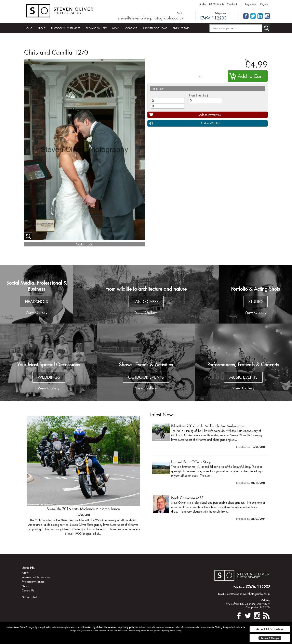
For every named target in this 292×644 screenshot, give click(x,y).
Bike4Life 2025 (181, 28)
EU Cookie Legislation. (92, 627)
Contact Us (28, 590)
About (42, 28)
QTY (201, 76)
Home (28, 28)
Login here (251, 4)
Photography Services (66, 28)
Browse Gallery (96, 28)
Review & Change (270, 638)
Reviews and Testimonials (36, 577)
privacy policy (128, 627)
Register (264, 4)
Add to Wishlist (210, 123)
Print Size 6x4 (198, 95)
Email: (180, 13)
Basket (203, 4)
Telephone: (221, 13)
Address (266, 600)
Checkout (232, 4)
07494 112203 (213, 18)
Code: (80, 244)
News (116, 28)
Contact (131, 28)
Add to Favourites (210, 115)
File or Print (157, 89)
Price (247, 60)
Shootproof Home (155, 28)
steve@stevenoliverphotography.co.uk (151, 18)
